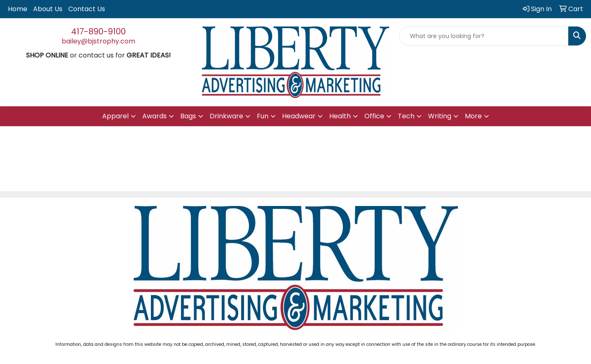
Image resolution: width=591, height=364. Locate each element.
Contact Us (87, 9)
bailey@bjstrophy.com (98, 41)
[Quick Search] (484, 36)
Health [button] (340, 116)
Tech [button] (406, 116)
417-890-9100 (98, 31)
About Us (48, 9)
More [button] (473, 116)
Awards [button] (154, 116)
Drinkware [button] (226, 116)
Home (18, 9)
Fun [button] (263, 116)
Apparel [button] (115, 116)
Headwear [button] (299, 116)
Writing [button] (440, 116)
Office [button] (374, 116)
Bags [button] (188, 116)
